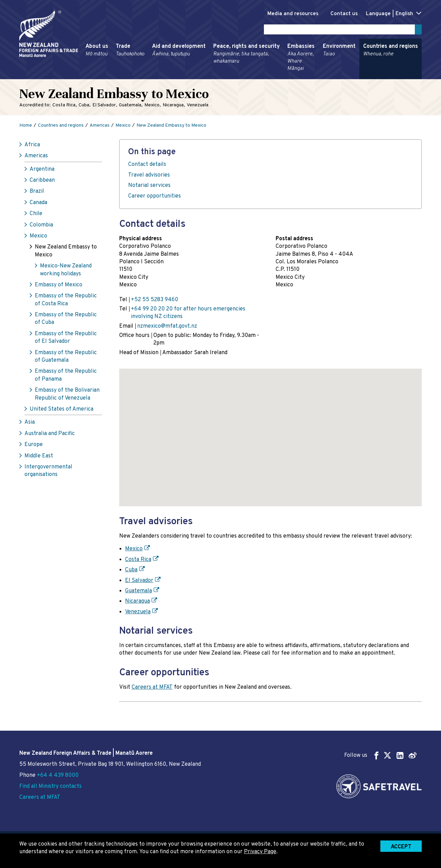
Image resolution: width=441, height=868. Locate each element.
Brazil (37, 193)
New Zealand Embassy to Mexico (66, 252)
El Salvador (139, 582)
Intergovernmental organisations (48, 472)
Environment (339, 52)
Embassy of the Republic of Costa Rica (66, 301)
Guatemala (139, 592)
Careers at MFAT (152, 688)
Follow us (380, 755)
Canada (38, 204)
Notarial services (149, 187)
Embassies (301, 59)
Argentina (42, 170)
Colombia (41, 226)
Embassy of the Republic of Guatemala (66, 358)
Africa (32, 146)
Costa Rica (138, 561)
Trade (130, 52)
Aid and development (179, 52)
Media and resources (286, 14)
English (404, 14)
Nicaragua (137, 603)
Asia (30, 424)
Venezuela (138, 613)
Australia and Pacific (50, 435)
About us (97, 52)
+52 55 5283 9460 (155, 301)
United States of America (61, 411)
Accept (401, 847)
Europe (34, 446)
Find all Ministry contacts (50, 786)
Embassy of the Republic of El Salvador (66, 339)
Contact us (340, 14)
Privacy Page (260, 852)
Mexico (38, 237)
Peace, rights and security (247, 55)
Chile (36, 215)
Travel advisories (149, 177)
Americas (36, 157)
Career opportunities (155, 197)
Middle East (39, 457)
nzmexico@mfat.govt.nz (167, 327)
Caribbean (42, 182)
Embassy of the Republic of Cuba (66, 320)
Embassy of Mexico (59, 286)
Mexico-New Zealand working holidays (66, 271)
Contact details (147, 166)
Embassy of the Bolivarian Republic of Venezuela (67, 395)
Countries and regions (391, 52)
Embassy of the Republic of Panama (66, 377)
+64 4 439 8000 (58, 775)
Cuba (131, 571)
